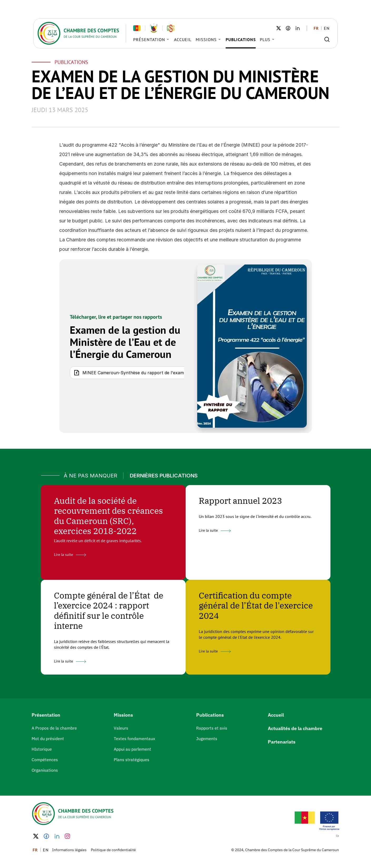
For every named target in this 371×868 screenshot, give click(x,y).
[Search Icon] (327, 39)
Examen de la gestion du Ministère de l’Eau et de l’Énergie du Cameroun (126, 342)
